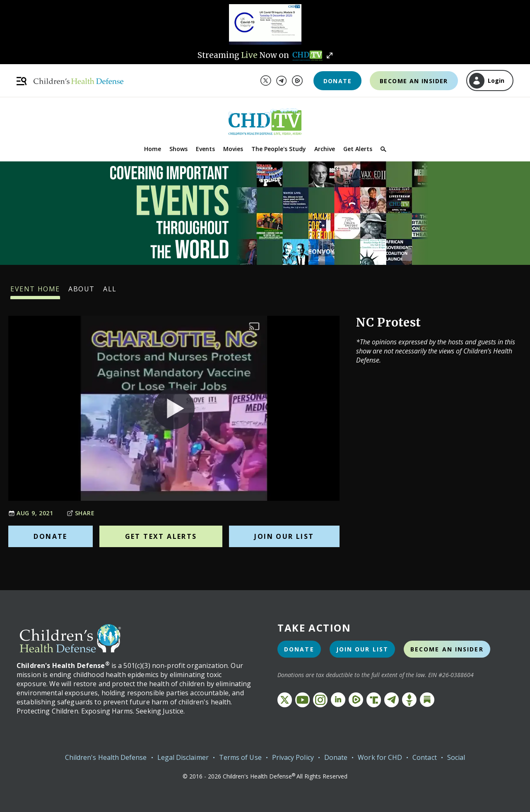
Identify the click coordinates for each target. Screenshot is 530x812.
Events (205, 149)
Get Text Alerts (161, 536)
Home (153, 149)
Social (456, 757)
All (110, 292)
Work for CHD (380, 757)
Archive (325, 149)
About (82, 292)
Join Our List (284, 536)
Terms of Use (240, 757)
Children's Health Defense (106, 757)
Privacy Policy (293, 757)
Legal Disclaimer (183, 757)
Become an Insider (414, 81)
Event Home (35, 292)
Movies (233, 149)
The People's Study (279, 149)
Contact (425, 757)
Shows (178, 149)
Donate (337, 81)
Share (81, 513)
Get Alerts (358, 149)
